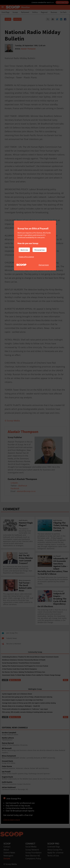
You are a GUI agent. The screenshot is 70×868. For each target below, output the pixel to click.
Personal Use (40, 250)
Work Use (24, 250)
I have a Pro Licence (26, 257)
